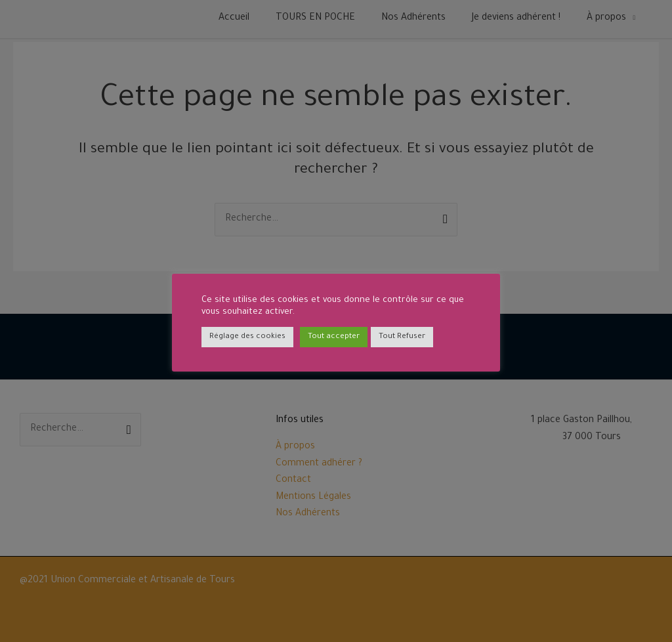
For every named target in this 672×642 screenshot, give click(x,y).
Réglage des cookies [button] (247, 337)
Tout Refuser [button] (402, 337)
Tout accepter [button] (334, 337)
